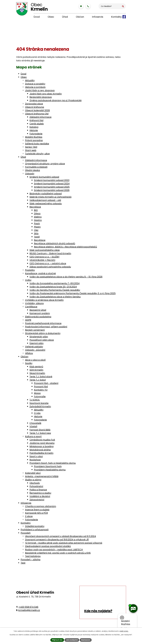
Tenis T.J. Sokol (38, 380)
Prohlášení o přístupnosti (35, 530)
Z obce (29, 516)
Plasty (37, 227)
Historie (34, 130)
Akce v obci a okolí (35, 360)
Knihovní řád (36, 120)
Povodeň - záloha (31, 559)
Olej (36, 230)
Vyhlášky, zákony (34, 303)
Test (23, 563)
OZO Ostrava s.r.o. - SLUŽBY (44, 257)
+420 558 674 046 (28, 607)
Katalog (34, 127)
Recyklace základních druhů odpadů (55, 243)
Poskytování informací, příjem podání (46, 327)
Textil (37, 237)
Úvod (37, 17)
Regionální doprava (41, 97)
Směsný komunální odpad (44, 177)
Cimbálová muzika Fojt (42, 440)
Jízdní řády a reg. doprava (40, 90)
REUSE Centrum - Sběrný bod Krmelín (50, 253)
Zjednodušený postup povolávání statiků (48, 546)
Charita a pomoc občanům (41, 506)
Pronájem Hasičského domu (50, 470)
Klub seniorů (36, 367)
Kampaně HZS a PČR (36, 513)
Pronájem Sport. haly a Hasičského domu (53, 463)
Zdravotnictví (37, 500)
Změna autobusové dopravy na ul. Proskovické (56, 100)
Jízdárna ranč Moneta (42, 443)
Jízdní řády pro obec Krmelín (46, 94)
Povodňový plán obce (42, 340)
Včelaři (33, 426)
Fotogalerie (36, 134)
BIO (36, 210)
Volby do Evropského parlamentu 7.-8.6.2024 (55, 283)
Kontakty (116, 17)
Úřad (65, 17)
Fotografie (40, 396)
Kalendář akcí (33, 473)
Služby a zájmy (33, 480)
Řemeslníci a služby (40, 493)
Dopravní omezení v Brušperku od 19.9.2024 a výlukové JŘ (57, 540)
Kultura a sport (33, 436)
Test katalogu (33, 556)
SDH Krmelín (36, 370)
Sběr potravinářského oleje (45, 250)
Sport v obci (36, 456)
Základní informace (40, 117)
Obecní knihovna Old (37, 114)
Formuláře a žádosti (36, 167)
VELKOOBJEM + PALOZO (42, 260)
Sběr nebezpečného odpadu (46, 204)
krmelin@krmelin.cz (29, 610)
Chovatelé (35, 423)
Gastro (38, 220)
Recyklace (35, 207)
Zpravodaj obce (34, 104)
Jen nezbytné (72, 640)
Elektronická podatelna (38, 317)
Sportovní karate (39, 403)
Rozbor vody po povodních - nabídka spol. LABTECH (54, 550)
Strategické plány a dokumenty (43, 333)
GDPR (28, 320)
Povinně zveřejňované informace (43, 323)
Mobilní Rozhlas (34, 137)
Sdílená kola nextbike (37, 144)
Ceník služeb (37, 124)
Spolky (29, 363)
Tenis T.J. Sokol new (40, 433)
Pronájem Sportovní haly (48, 466)
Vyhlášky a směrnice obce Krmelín (44, 300)
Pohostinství (36, 486)
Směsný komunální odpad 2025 (52, 187)
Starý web (31, 150)
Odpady (30, 174)
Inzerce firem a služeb (37, 510)
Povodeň (26, 533)
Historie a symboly (35, 87)
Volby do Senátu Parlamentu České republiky (55, 290)
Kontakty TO (41, 390)
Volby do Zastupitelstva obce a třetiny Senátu (55, 297)
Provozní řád (41, 386)
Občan (80, 17)
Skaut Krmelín (37, 373)
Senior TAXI (31, 147)
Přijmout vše (57, 640)
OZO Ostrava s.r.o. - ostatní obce (48, 263)
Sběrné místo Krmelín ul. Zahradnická (50, 197)
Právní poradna (34, 140)
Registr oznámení (35, 330)
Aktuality (30, 80)
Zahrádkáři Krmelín (40, 406)
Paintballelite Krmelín (41, 453)
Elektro (38, 217)
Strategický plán (39, 337)
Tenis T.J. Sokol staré (41, 377)
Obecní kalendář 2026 (37, 110)
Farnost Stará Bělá (40, 430)
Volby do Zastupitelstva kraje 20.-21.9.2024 (53, 287)
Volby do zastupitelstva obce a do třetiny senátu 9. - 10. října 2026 (66, 277)
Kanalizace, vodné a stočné (40, 273)
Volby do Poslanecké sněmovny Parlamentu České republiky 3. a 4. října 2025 (73, 293)
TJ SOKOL (35, 400)
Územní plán (36, 343)
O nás (37, 413)
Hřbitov (29, 353)
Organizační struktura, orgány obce (45, 164)
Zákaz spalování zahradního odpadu (50, 267)
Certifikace (31, 307)
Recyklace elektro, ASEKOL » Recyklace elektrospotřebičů (65, 247)
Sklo (36, 233)
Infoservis (98, 17)
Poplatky (30, 270)
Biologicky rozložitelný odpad (46, 194)
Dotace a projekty (35, 84)
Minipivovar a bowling (42, 446)
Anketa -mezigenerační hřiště (42, 476)
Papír (37, 223)
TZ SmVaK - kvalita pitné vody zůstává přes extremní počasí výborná (64, 543)
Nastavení (86, 640)
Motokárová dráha (40, 450)
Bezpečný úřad (38, 310)
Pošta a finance (38, 490)
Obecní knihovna (35, 107)
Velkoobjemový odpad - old (45, 200)
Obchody (35, 483)
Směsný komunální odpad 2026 (52, 190)
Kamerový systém (40, 313)
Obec (51, 17)
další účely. (124, 631)
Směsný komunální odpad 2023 (52, 180)
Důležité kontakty (35, 526)
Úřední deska (33, 170)
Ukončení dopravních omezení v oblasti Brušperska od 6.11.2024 (61, 536)
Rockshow (35, 460)
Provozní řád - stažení (46, 383)
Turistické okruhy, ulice (37, 154)
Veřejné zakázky (34, 347)
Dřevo (37, 213)
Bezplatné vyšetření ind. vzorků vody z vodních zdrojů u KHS (58, 553)
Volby (28, 280)
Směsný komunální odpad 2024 (52, 184)
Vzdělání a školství (40, 496)
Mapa (37, 393)
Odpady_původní (35, 350)
